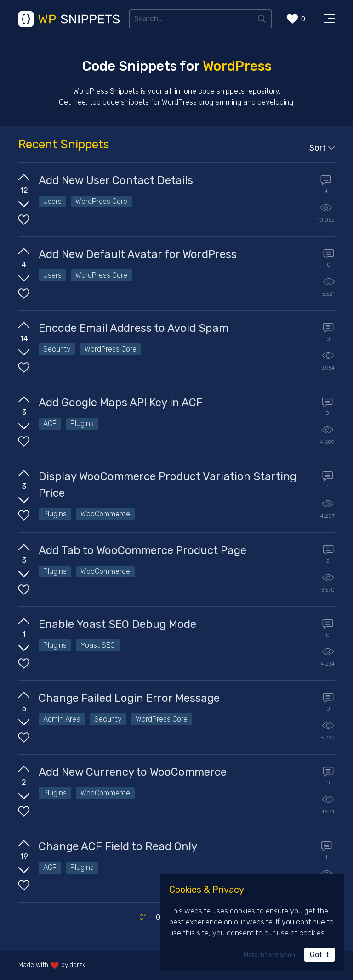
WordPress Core (101, 201)
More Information (269, 955)
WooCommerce (105, 514)
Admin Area (62, 719)
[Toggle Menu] (329, 19)
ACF (50, 423)
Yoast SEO (98, 645)
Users (52, 201)
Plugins (82, 423)
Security (57, 349)
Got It (319, 955)
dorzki (78, 965)
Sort (322, 148)
